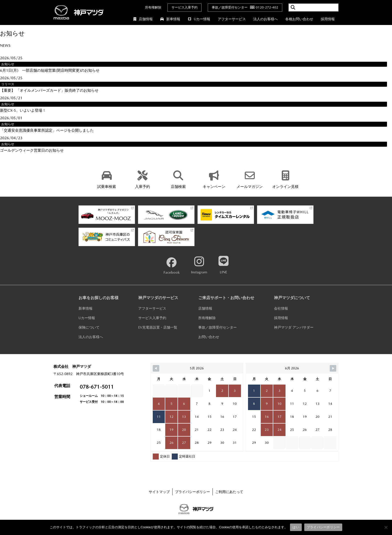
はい (296, 527)
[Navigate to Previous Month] (156, 368)
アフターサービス (232, 19)
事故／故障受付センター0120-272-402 (245, 7)
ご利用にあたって (229, 492)
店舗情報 (143, 19)
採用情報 (328, 19)
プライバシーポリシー (192, 492)
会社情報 (281, 308)
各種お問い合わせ (299, 19)
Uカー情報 (199, 19)
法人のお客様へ (265, 19)
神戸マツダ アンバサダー (294, 327)
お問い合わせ (209, 337)
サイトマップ (159, 492)
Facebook (171, 266)
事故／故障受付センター (217, 327)
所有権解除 (153, 7)
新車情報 (170, 19)
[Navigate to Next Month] (333, 368)
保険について (89, 327)
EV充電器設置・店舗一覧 (158, 327)
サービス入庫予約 (184, 7)
